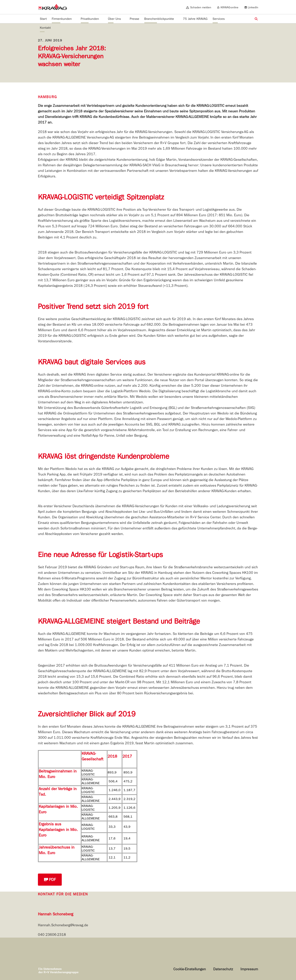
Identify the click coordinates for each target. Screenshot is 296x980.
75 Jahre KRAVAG (195, 19)
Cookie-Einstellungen (190, 969)
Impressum (249, 969)
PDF (50, 880)
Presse (135, 19)
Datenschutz (223, 969)
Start (43, 19)
